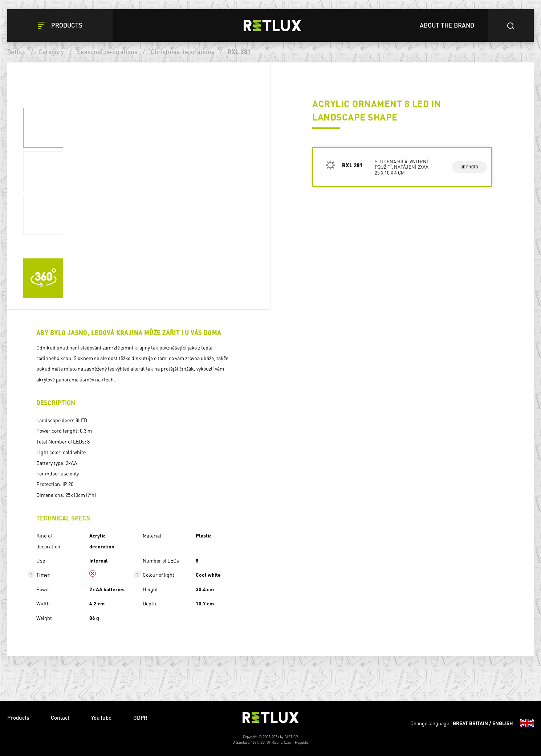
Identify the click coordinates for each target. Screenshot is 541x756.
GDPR (140, 718)
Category (51, 52)
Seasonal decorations (107, 52)
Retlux (16, 52)
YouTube (101, 718)
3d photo (470, 167)
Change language (472, 723)
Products (18, 718)
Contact (60, 718)
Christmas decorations (182, 52)
